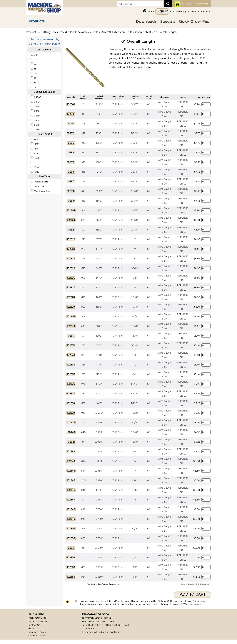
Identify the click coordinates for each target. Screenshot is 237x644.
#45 (83, 480)
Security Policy (36, 636)
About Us (206, 11)
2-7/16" (135, 114)
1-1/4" (135, 452)
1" (135, 509)
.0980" (99, 432)
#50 (83, 538)
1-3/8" (135, 413)
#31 (83, 336)
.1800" (99, 162)
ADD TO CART (193, 595)
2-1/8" (135, 191)
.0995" (99, 413)
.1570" (99, 239)
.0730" (99, 519)
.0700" (99, 538)
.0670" (99, 548)
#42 (83, 452)
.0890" (99, 461)
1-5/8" (135, 326)
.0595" (99, 567)
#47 (83, 500)
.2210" (99, 210)
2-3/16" (135, 153)
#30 (83, 326)
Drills (95, 32)
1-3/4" (135, 297)
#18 (83, 191)
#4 (83, 423)
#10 (83, 114)
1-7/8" (135, 268)
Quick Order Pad (194, 22)
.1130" (99, 355)
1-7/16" (135, 384)
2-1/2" (135, 317)
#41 (83, 442)
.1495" (99, 268)
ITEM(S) (187, 4)
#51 (83, 548)
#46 (83, 490)
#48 (83, 509)
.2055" (99, 529)
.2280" (99, 104)
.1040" (99, 394)
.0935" (99, 452)
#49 (83, 519)
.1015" (99, 403)
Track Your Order (37, 618)
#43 (83, 461)
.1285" (99, 326)
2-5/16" (135, 124)
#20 (83, 220)
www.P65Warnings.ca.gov (187, 604)
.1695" (99, 191)
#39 (83, 413)
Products (37, 21)
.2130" (99, 317)
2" (135, 239)
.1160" (99, 345)
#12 (83, 133)
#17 (83, 182)
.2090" (99, 423)
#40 (83, 432)
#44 (83, 471)
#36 (83, 384)
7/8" (135, 558)
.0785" (99, 500)
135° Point (118, 104)
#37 (83, 394)
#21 (83, 230)
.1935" (99, 114)
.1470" (99, 278)
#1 (83, 104)
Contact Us (194, 11)
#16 (83, 172)
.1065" (99, 384)
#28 (83, 297)
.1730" (99, 182)
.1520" (99, 259)
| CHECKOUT (201, 4)
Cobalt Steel (143, 32)
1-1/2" (135, 355)
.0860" (99, 471)
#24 (83, 259)
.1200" (99, 336)
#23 (83, 249)
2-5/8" (135, 104)
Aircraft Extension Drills (117, 32)
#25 (83, 268)
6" (148, 104)
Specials (168, 22)
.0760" (99, 509)
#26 (83, 278)
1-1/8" (135, 480)
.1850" (99, 143)
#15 (83, 162)
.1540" (99, 249)
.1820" (99, 153)
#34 (83, 365)
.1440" (99, 288)
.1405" (99, 297)
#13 (83, 143)
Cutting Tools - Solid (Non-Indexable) (65, 32)
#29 (83, 307)
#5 (83, 529)
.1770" (99, 172)
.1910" (99, 124)
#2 (83, 210)
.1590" (99, 230)
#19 (83, 201)
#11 (83, 124)
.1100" (99, 374)
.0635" (99, 558)
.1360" (99, 307)
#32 (83, 345)
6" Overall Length (165, 32)
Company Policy (178, 11)
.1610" (99, 220)
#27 (83, 288)
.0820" (99, 480)
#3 (83, 317)
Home (151, 11)
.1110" (99, 365)
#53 (83, 567)
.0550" (99, 577)
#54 (83, 577)
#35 (83, 374)
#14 (83, 153)
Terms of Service (37, 622)
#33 (83, 355)
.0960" (99, 442)
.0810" (99, 490)
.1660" (99, 201)
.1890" (99, 133)
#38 (83, 403)
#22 (83, 239)
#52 (83, 558)
